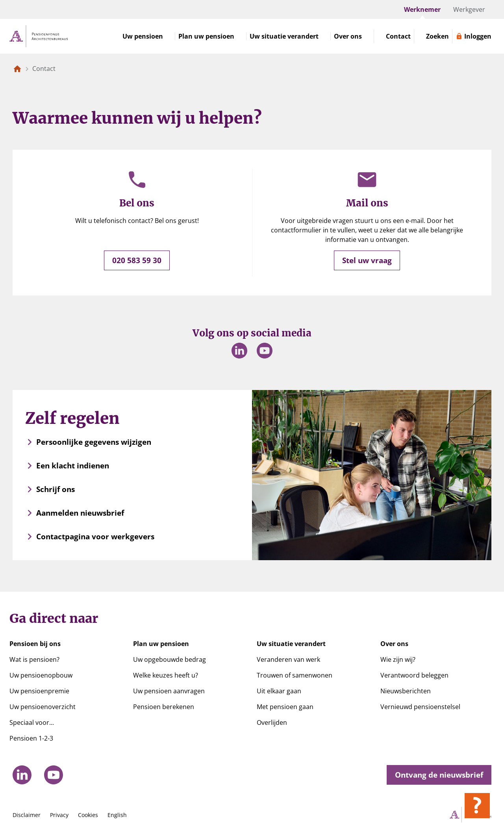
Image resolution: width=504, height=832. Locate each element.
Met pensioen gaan (285, 707)
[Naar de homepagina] (17, 69)
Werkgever (469, 9)
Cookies (88, 815)
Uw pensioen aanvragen (169, 691)
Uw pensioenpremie (39, 691)
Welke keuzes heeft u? (166, 675)
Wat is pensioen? (34, 659)
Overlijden (272, 722)
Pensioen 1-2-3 (31, 738)
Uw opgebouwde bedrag (170, 659)
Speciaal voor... (32, 722)
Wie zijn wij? (398, 659)
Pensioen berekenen (164, 707)
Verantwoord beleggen (414, 675)
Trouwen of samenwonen (295, 675)
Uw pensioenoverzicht (43, 707)
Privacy (59, 815)
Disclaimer (27, 815)
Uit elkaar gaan (279, 691)
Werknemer (422, 9)
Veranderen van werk (288, 659)
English (117, 815)
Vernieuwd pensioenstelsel (420, 707)
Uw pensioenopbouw (41, 675)
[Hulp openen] (477, 806)
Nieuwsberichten (406, 691)
